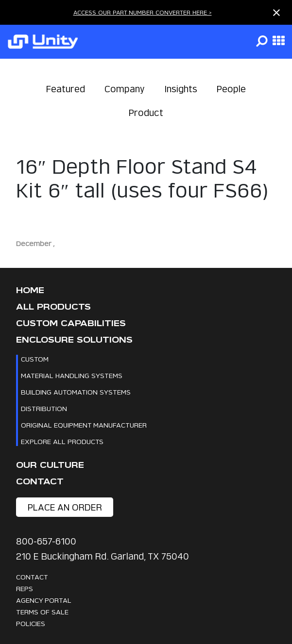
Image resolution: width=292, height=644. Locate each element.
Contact (40, 482)
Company (125, 89)
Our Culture (50, 465)
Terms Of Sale (42, 612)
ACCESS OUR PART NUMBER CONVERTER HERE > (143, 12)
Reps (25, 588)
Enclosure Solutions (74, 340)
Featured (66, 89)
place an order (65, 507)
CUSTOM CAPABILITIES (71, 323)
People (231, 89)
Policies (31, 623)
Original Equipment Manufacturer (84, 425)
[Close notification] (276, 13)
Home (30, 290)
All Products (53, 307)
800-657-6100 (46, 541)
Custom (35, 359)
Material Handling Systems (72, 375)
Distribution (44, 408)
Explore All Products (62, 441)
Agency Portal (44, 600)
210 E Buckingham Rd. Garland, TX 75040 (103, 556)
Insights (181, 89)
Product (146, 113)
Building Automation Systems (76, 392)
